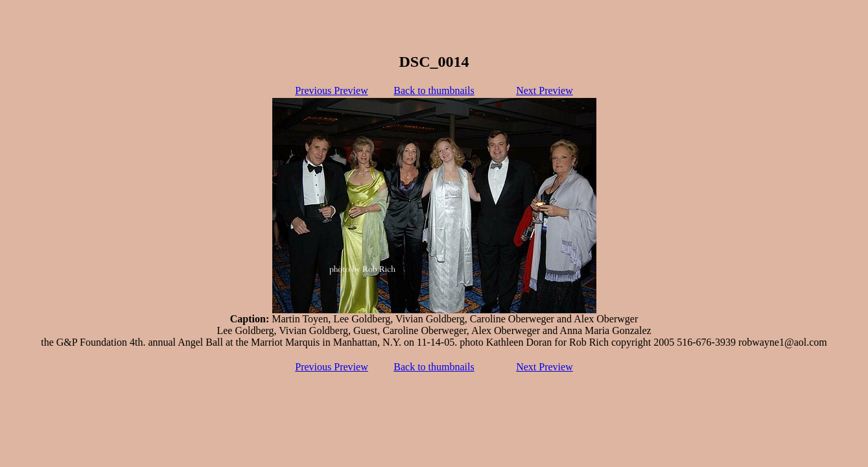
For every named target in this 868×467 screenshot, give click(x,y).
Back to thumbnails (434, 90)
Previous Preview (331, 90)
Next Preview (545, 90)
